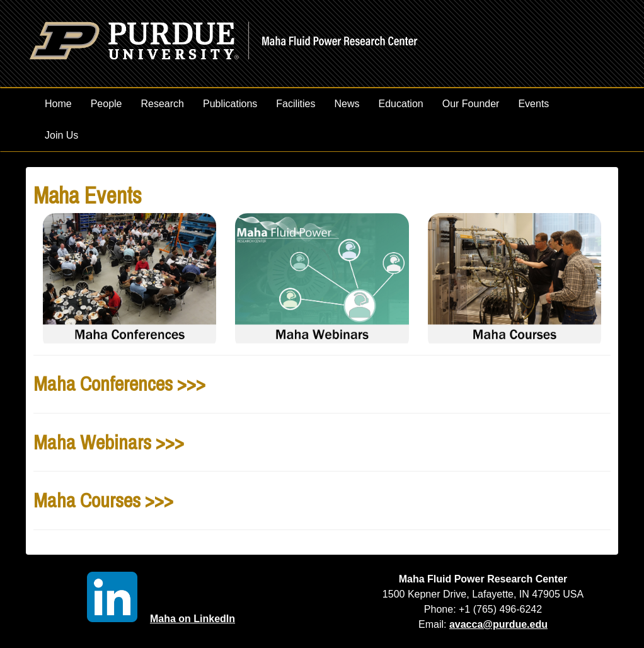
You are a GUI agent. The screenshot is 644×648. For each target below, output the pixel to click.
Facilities (296, 104)
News (347, 104)
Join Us (61, 135)
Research (163, 104)
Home (58, 104)
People (106, 104)
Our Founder (471, 104)
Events (533, 104)
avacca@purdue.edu (498, 624)
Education (401, 104)
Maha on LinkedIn (161, 619)
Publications (230, 104)
